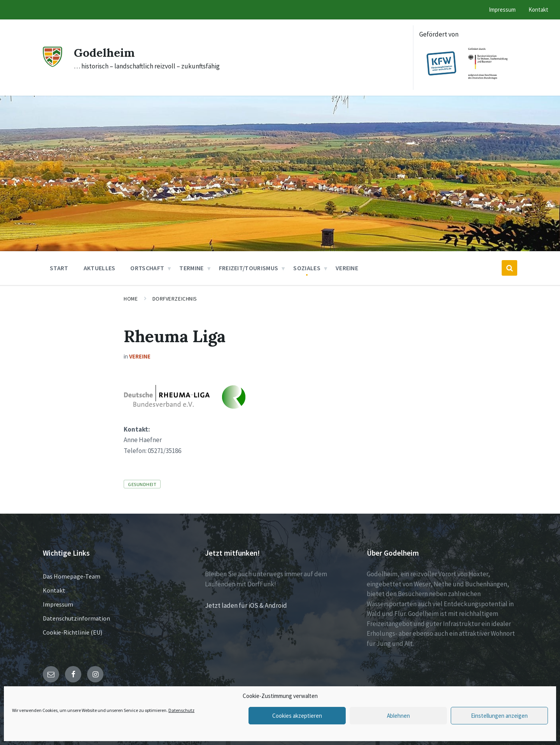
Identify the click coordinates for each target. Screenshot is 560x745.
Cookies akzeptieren (297, 716)
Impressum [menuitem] (502, 10)
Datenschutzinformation (76, 618)
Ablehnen (398, 716)
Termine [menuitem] (191, 268)
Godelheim (104, 52)
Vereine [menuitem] (347, 268)
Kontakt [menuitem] (538, 10)
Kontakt (54, 590)
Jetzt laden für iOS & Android (246, 605)
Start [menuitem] (59, 268)
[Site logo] (52, 65)
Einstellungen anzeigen (499, 716)
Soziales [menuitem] (307, 268)
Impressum (58, 604)
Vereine (140, 356)
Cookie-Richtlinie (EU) (73, 632)
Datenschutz (181, 710)
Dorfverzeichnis (175, 299)
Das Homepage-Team (72, 576)
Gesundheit (142, 484)
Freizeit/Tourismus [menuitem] (249, 268)
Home (131, 299)
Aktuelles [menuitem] (100, 268)
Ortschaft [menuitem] (147, 268)
